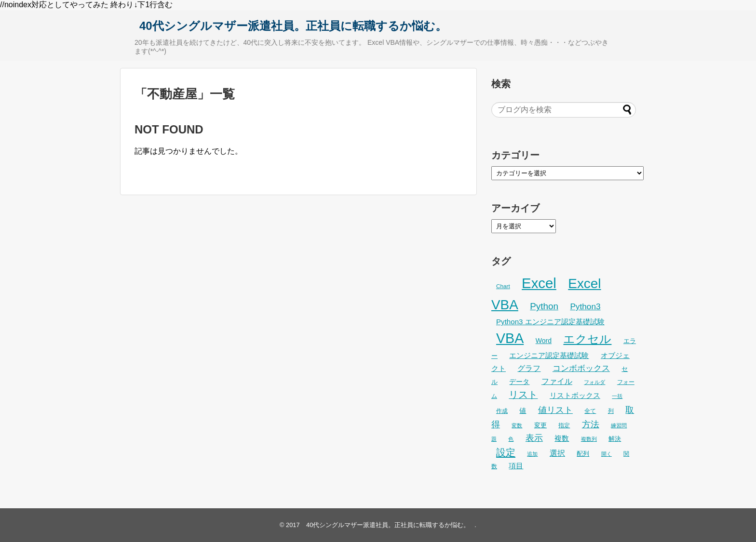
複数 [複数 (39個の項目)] (562, 438)
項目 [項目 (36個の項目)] (516, 466)
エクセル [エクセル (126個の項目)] (587, 339)
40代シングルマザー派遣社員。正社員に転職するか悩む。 (293, 26)
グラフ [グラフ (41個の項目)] (529, 368)
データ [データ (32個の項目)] (519, 382)
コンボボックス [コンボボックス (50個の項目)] (581, 368)
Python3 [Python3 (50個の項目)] (585, 306)
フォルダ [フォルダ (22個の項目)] (594, 382)
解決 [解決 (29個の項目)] (615, 439)
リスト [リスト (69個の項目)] (523, 395)
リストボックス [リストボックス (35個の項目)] (575, 396)
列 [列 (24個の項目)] (611, 411)
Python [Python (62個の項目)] (544, 306)
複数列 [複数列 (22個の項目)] (589, 439)
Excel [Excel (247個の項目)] (539, 283)
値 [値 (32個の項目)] (523, 410)
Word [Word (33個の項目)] (544, 341)
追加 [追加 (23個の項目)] (532, 454)
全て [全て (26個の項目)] (590, 411)
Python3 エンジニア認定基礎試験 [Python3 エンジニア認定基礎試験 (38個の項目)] (550, 322)
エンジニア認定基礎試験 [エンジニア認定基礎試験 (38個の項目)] (549, 355)
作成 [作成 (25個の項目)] (502, 411)
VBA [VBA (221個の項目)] (510, 338)
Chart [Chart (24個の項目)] (503, 286)
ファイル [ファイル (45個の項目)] (557, 381)
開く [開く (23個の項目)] (607, 454)
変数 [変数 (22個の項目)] (517, 425)
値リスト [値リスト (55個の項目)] (555, 410)
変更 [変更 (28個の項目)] (540, 425)
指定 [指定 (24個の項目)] (564, 425)
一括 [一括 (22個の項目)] (617, 396)
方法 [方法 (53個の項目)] (591, 424)
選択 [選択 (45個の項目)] (557, 453)
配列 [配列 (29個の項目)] (583, 454)
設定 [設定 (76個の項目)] (506, 452)
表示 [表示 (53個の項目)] (534, 438)
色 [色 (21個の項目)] (511, 439)
